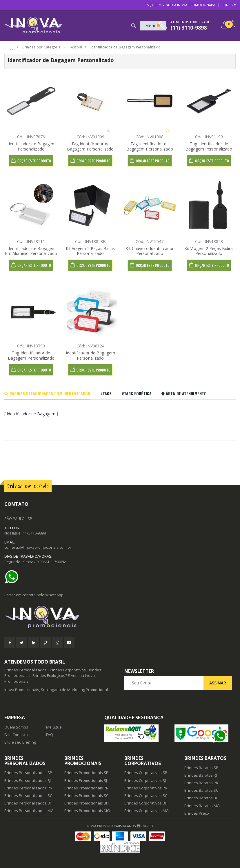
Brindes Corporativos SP (146, 773)
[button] (133, 26)
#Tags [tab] (106, 393)
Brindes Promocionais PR (86, 788)
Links (228, 5)
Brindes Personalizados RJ (28, 780)
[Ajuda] (13, 577)
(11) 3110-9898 (34, 533)
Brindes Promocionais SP (86, 773)
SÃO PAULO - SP (18, 519)
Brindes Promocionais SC (86, 795)
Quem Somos (16, 727)
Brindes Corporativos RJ (145, 780)
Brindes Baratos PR (201, 783)
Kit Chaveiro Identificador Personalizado (150, 251)
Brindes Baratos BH (201, 798)
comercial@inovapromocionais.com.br (38, 547)
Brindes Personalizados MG (29, 811)
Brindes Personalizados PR (28, 788)
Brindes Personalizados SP (28, 773)
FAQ (50, 735)
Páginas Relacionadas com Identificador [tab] (47, 393)
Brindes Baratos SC (201, 790)
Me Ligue (54, 727)
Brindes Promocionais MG (87, 811)
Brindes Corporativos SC (146, 795)
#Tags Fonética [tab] (137, 393)
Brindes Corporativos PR (146, 788)
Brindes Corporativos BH (146, 803)
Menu (153, 26)
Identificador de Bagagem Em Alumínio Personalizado (31, 251)
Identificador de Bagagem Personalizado (31, 146)
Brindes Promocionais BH (87, 803)
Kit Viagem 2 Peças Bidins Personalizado (90, 251)
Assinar (218, 683)
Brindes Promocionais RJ (86, 780)
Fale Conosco (16, 735)
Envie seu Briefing (20, 742)
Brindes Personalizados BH (28, 803)
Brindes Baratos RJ (201, 775)
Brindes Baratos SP (201, 768)
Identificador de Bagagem (31, 414)
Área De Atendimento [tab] (184, 393)
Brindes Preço (197, 813)
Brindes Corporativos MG (147, 811)
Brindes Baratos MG (202, 806)
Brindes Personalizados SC (28, 795)
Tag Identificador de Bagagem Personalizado (90, 146)
